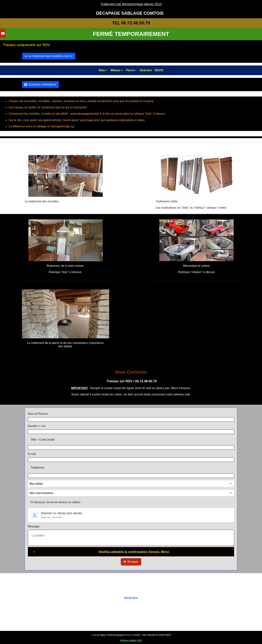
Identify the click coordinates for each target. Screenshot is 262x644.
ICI (73, 126)
